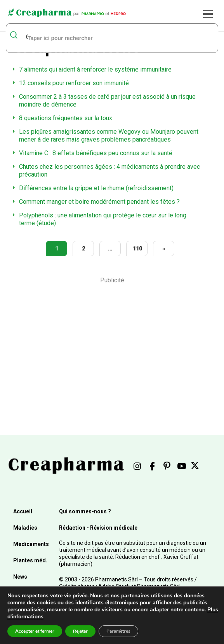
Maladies (25, 528)
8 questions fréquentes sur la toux (66, 118)
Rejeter (80, 631)
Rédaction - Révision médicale (98, 528)
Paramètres (118, 631)
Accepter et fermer (35, 631)
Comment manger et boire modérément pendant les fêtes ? (99, 202)
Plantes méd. (30, 560)
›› (164, 248)
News (20, 577)
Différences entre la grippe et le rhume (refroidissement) (96, 188)
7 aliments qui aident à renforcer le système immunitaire (95, 69)
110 (137, 248)
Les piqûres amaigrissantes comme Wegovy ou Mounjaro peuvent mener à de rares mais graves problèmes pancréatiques (109, 136)
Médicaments (31, 544)
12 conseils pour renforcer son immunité (74, 83)
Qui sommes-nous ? (85, 511)
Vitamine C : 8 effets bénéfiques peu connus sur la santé (96, 153)
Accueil (23, 511)
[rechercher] (102, 38)
